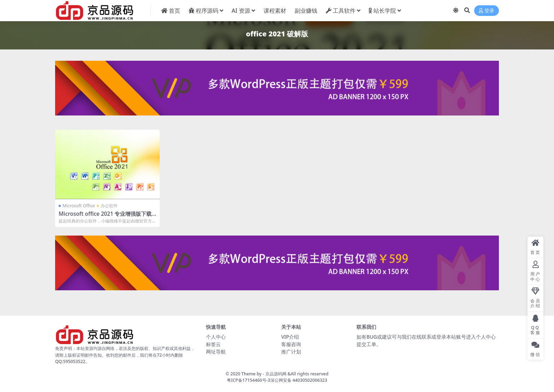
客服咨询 (291, 344)
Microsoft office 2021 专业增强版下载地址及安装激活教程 (105, 217)
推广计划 (291, 352)
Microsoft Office (79, 206)
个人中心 (216, 337)
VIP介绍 (290, 337)
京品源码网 (276, 374)
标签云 (213, 344)
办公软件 (109, 206)
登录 (487, 11)
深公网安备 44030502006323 (299, 380)
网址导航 (216, 352)
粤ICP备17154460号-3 (249, 380)
